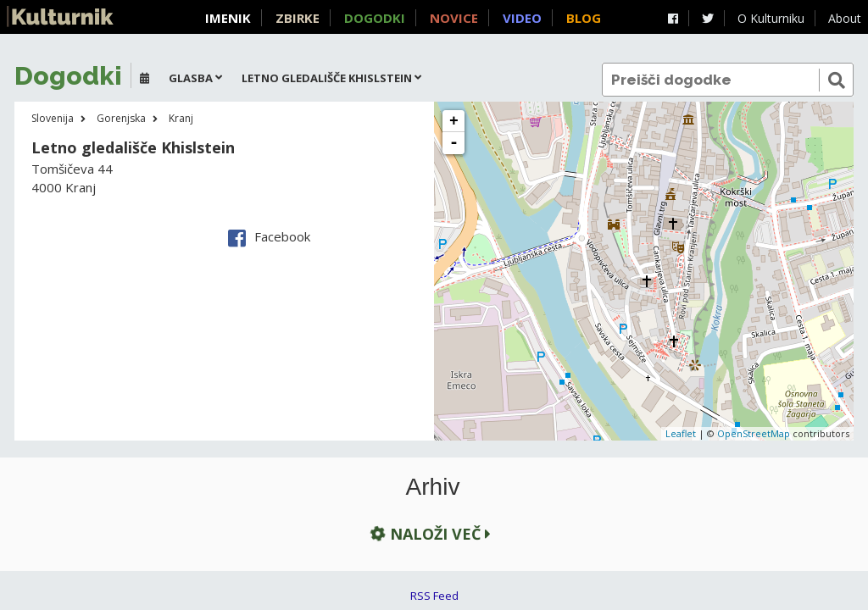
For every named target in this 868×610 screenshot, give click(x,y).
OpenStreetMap (754, 433)
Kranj (181, 118)
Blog (584, 18)
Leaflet (681, 433)
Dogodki (375, 18)
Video (522, 18)
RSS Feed (434, 596)
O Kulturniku (771, 18)
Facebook (269, 236)
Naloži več (429, 533)
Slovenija (53, 118)
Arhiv (433, 487)
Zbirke (298, 18)
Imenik (228, 18)
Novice (454, 18)
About (845, 18)
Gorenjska (121, 118)
